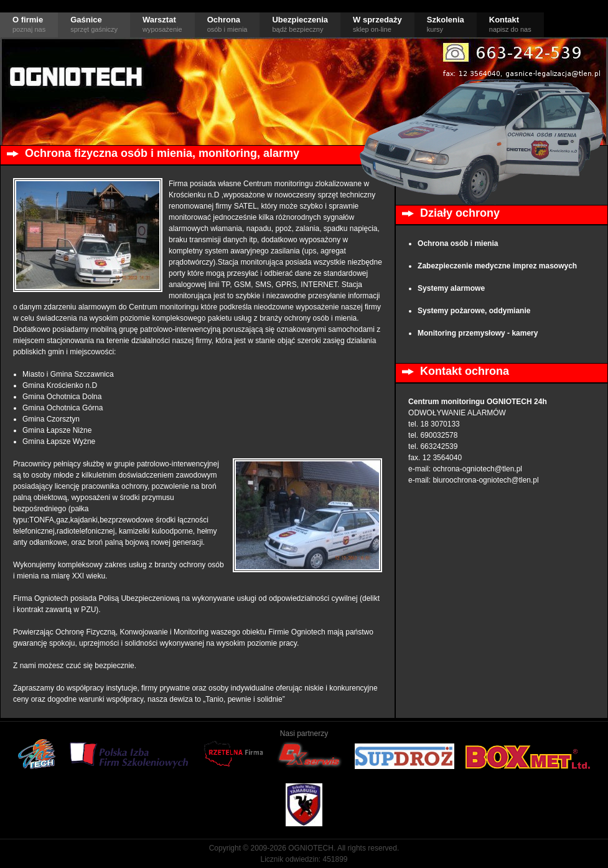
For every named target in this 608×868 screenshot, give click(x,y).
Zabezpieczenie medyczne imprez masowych (497, 266)
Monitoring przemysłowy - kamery (478, 333)
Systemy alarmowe (451, 288)
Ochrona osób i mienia (458, 243)
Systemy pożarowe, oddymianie (474, 311)
